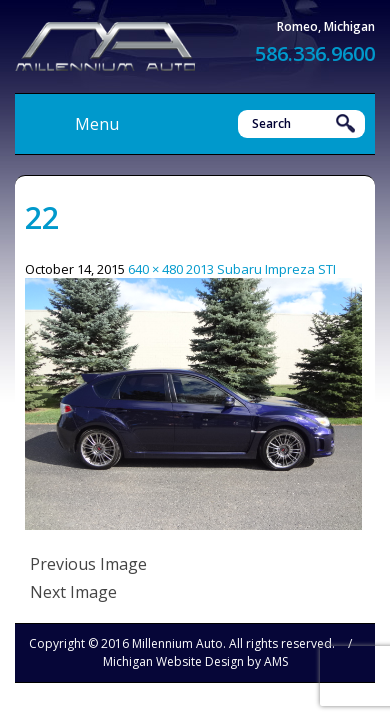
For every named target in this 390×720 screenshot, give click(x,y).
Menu (97, 124)
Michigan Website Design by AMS (195, 661)
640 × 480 (155, 269)
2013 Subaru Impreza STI (261, 269)
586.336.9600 (315, 53)
